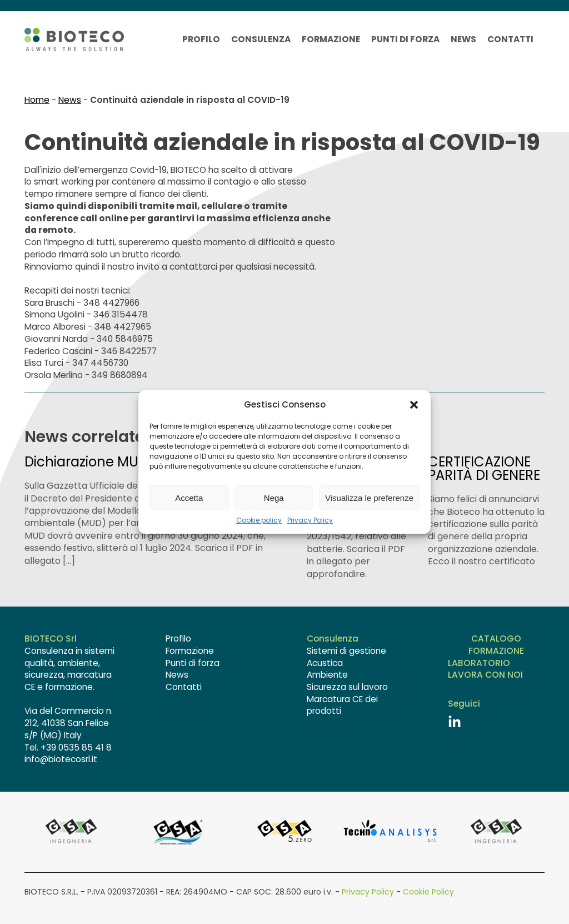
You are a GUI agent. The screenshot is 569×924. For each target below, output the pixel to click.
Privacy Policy (310, 520)
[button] (414, 405)
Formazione (331, 39)
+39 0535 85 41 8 (76, 747)
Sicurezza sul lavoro (347, 687)
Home (37, 100)
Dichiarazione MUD (86, 462)
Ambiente (327, 675)
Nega (274, 498)
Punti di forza (405, 39)
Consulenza (261, 39)
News (463, 39)
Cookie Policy (428, 892)
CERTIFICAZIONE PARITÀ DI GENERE (484, 468)
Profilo (201, 39)
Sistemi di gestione (346, 651)
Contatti (510, 39)
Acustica (325, 663)
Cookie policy (259, 520)
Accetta (189, 498)
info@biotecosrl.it (61, 759)
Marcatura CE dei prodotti (342, 705)
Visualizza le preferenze (369, 498)
